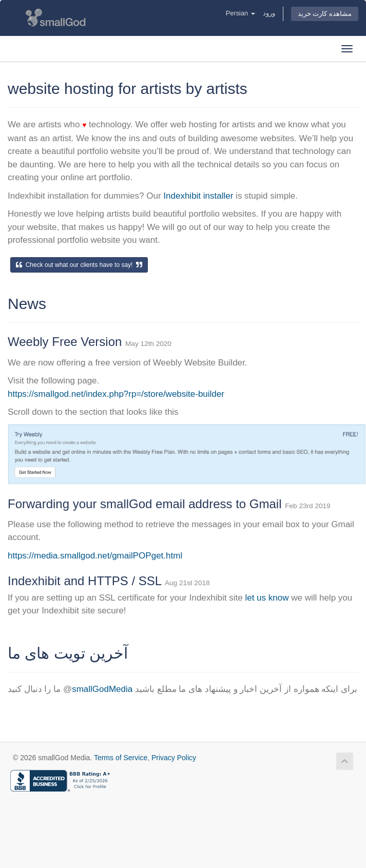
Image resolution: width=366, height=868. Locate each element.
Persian (240, 13)
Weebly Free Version (66, 342)
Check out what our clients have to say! (79, 265)
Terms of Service (121, 758)
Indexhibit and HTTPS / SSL (86, 581)
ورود (269, 13)
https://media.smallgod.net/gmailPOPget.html (95, 556)
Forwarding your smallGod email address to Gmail (146, 504)
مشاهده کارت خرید (325, 14)
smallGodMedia (102, 689)
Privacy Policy (174, 758)
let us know (267, 598)
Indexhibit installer (198, 196)
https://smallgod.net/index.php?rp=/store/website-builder (116, 394)
